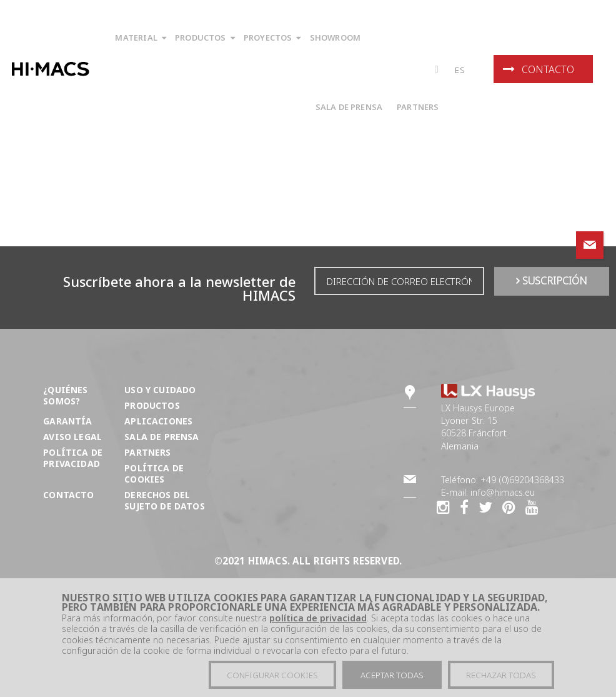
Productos (152, 405)
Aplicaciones (158, 421)
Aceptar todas (392, 676)
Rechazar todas (501, 676)
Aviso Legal (72, 437)
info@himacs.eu (503, 492)
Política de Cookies (154, 474)
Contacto (539, 69)
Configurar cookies (272, 676)
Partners (147, 452)
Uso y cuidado (160, 390)
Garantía (67, 421)
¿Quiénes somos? (65, 395)
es (460, 70)
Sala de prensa (161, 437)
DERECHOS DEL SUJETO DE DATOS (165, 500)
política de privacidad (318, 619)
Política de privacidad (73, 458)
